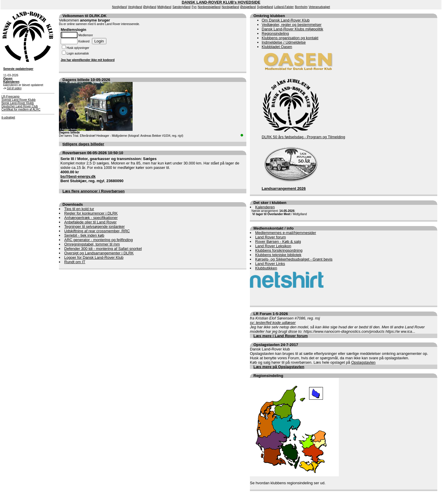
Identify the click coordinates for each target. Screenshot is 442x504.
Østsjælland (248, 7)
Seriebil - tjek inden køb (84, 235)
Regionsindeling (275, 33)
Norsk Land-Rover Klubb (18, 103)
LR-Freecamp (10, 97)
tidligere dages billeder (83, 144)
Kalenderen (265, 207)
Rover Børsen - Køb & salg (278, 242)
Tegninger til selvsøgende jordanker (94, 227)
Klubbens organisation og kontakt (290, 38)
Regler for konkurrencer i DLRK (91, 213)
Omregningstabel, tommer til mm (92, 244)
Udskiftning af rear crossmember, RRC (97, 231)
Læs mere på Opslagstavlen (279, 367)
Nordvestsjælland (209, 7)
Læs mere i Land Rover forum (281, 336)
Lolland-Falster (284, 7)
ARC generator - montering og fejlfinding (99, 240)
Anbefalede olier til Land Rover (90, 222)
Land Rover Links (270, 264)
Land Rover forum (271, 237)
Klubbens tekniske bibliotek (278, 255)
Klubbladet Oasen (277, 47)
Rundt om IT (75, 262)
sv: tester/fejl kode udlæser (273, 323)
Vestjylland (135, 7)
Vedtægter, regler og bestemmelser (292, 25)
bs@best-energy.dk (78, 176)
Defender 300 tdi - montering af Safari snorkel (103, 249)
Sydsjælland (265, 7)
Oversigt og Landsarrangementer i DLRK (99, 253)
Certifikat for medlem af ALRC (21, 109)
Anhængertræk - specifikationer (91, 218)
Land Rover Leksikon (273, 246)
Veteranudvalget (319, 7)
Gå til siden (14, 88)
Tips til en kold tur (79, 209)
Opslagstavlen (363, 362)
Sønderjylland (181, 7)
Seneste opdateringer (18, 69)
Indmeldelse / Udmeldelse (284, 42)
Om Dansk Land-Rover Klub (286, 20)
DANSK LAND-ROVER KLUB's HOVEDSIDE (221, 2)
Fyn (194, 7)
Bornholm (301, 7)
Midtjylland (164, 7)
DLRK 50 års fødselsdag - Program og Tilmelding (303, 137)
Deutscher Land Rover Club (20, 106)
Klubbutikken (266, 268)
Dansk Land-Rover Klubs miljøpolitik (292, 29)
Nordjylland (119, 7)
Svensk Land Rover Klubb (19, 100)
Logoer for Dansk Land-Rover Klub (94, 257)
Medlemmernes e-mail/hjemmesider (286, 233)
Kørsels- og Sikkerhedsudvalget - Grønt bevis (294, 259)
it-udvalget (8, 117)
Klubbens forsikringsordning (279, 250)
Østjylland (150, 7)
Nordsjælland (230, 7)
